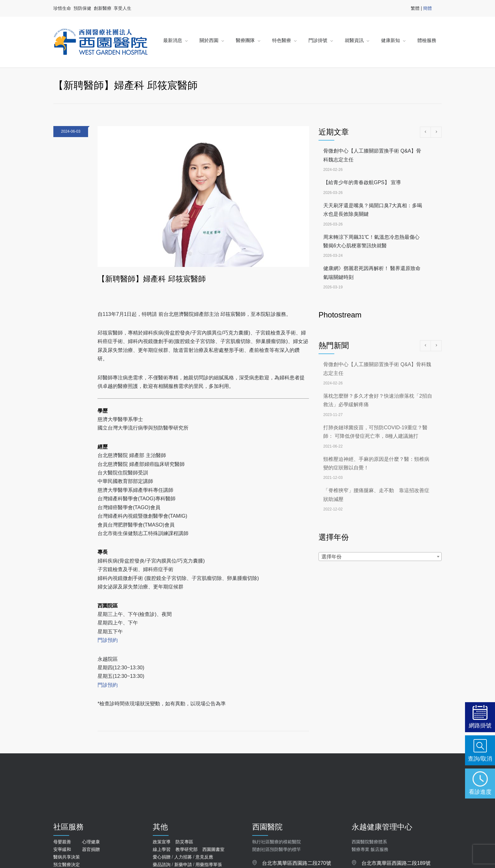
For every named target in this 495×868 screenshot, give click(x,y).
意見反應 (204, 857)
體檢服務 (427, 40)
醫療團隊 (245, 40)
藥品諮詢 (162, 865)
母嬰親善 (62, 842)
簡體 (427, 8)
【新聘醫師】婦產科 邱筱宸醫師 (152, 279)
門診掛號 (318, 40)
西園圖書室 (213, 849)
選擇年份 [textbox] (331, 557)
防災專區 (184, 842)
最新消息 (173, 40)
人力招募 (183, 857)
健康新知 (391, 40)
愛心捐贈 (162, 857)
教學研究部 (187, 849)
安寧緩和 (62, 849)
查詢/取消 (480, 759)
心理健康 (91, 842)
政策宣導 (162, 842)
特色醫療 (282, 40)
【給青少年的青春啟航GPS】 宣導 (362, 182)
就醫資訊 (354, 40)
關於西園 (209, 40)
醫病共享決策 (67, 857)
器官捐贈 (91, 849)
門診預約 (108, 640)
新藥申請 (183, 865)
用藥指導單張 (209, 865)
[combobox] (380, 557)
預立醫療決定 (67, 865)
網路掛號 (480, 725)
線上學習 (162, 849)
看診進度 (480, 792)
